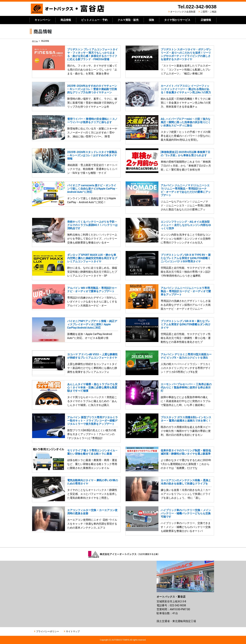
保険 (151, 20)
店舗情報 (206, 20)
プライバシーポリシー (48, 631)
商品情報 (66, 20)
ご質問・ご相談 (208, 12)
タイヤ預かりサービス (177, 20)
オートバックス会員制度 (183, 12)
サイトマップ (73, 631)
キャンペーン (42, 20)
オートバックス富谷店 (68, 9)
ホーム (35, 41)
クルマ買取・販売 (128, 20)
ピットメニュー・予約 (94, 20)
